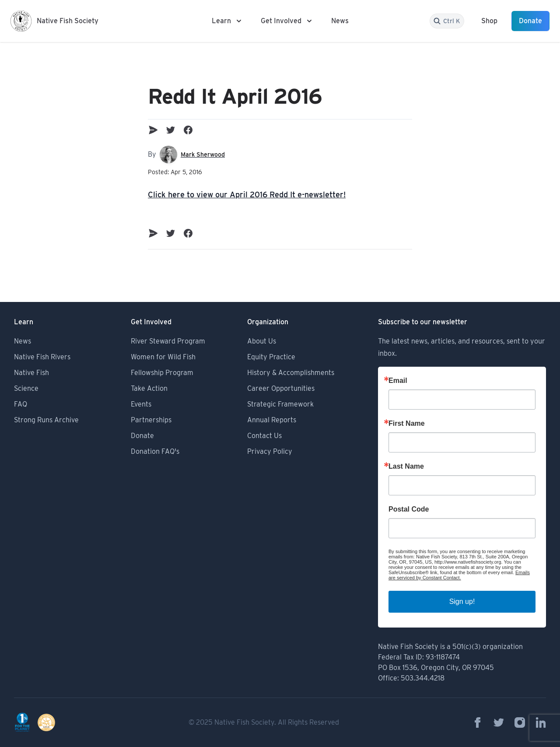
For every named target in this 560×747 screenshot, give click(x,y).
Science (26, 388)
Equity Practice (271, 357)
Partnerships (151, 420)
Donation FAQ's (155, 451)
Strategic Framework (280, 404)
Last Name (406, 466)
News (340, 21)
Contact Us (264, 436)
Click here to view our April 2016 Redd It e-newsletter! (247, 195)
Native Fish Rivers (42, 357)
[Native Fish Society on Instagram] (520, 722)
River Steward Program (168, 341)
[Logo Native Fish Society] (54, 21)
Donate (530, 21)
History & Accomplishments (291, 373)
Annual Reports (272, 420)
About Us (262, 341)
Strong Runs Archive (46, 420)
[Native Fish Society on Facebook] (478, 722)
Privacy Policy (270, 451)
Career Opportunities (281, 388)
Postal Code (409, 509)
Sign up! (462, 601)
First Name (407, 424)
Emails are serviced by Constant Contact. (459, 575)
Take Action (149, 388)
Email (398, 381)
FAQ (21, 404)
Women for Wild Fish (163, 357)
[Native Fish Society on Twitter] (499, 722)
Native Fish (31, 373)
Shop (489, 21)
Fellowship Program (162, 373)
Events (141, 404)
